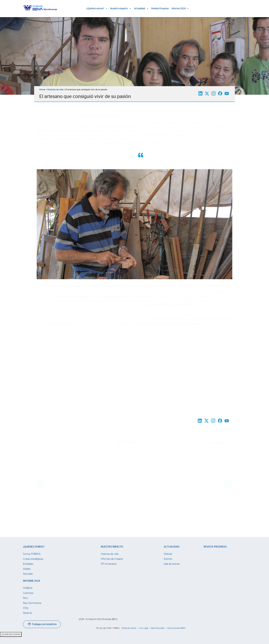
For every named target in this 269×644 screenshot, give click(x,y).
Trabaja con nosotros (42, 624)
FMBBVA (28, 588)
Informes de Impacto (112, 559)
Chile (26, 608)
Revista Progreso (160, 9)
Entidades (28, 564)
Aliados (27, 569)
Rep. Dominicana (32, 603)
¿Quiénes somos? (97, 9)
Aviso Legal (144, 628)
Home (42, 90)
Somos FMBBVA (32, 554)
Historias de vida (55, 90)
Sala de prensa (172, 564)
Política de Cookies (129, 628)
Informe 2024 (180, 9)
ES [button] (224, 9)
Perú (25, 598)
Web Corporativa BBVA (176, 628)
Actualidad (141, 9)
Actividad (28, 574)
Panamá (27, 613)
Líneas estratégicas (33, 559)
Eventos (168, 559)
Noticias (168, 554)
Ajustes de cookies (11, 634)
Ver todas (219, 443)
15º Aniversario (109, 564)
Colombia (28, 593)
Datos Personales (158, 628)
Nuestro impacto (121, 9)
